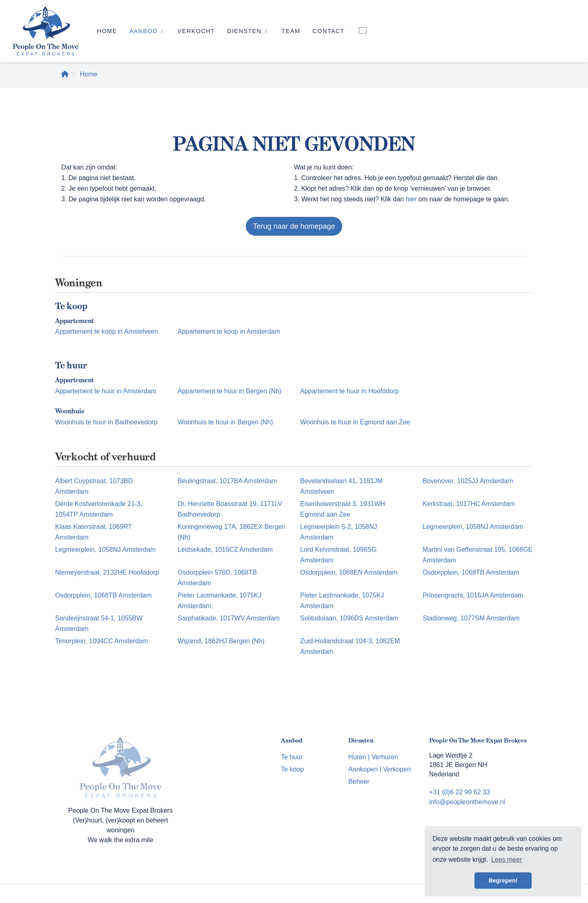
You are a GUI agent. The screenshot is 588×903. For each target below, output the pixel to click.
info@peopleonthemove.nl (467, 802)
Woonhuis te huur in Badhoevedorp (106, 422)
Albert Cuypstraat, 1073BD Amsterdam (94, 486)
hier (411, 199)
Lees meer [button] (507, 860)
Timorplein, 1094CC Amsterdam (101, 641)
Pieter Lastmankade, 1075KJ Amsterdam (219, 601)
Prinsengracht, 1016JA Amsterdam (473, 595)
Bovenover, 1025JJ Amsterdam (468, 481)
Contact (329, 31)
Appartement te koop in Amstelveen (107, 331)
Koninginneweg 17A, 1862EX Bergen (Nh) (232, 532)
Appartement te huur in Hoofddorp (350, 391)
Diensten (248, 31)
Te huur (292, 757)
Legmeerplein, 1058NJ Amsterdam (473, 527)
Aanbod (147, 31)
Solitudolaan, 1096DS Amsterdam (349, 618)
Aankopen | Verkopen (380, 769)
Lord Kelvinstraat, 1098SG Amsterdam (339, 555)
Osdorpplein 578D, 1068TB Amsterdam (217, 578)
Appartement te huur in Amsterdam (106, 391)
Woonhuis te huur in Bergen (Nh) (225, 422)
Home (107, 31)
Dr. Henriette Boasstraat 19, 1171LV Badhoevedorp (230, 509)
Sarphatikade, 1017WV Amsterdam (229, 618)
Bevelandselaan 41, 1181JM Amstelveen (341, 486)
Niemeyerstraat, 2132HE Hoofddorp (107, 572)
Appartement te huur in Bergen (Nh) (229, 391)
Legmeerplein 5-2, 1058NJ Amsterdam (339, 532)
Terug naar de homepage (294, 226)
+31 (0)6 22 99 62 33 (460, 792)
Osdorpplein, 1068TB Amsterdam (471, 572)
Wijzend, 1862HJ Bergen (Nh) (221, 641)
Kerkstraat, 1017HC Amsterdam (469, 504)
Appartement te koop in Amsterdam (229, 331)
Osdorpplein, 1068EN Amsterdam (349, 572)
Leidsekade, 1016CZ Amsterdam (225, 550)
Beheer (359, 781)
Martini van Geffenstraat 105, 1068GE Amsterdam (478, 555)
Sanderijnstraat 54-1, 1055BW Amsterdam (99, 623)
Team (291, 31)
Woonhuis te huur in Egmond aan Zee (355, 422)
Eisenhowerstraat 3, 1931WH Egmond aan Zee (343, 509)
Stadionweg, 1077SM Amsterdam (471, 618)
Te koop (292, 769)
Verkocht (196, 31)
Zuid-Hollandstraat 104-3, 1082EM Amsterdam (350, 646)
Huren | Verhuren (373, 757)
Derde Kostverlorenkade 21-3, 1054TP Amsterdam (99, 509)
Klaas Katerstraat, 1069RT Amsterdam (94, 532)
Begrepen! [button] (503, 881)
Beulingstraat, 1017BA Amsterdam (227, 481)
